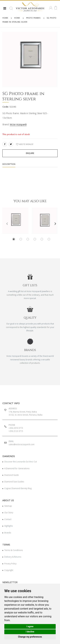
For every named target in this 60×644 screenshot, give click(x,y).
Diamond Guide (12, 475)
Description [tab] (9, 164)
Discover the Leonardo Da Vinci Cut (21, 462)
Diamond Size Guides (14, 482)
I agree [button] (30, 626)
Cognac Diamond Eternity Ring (18, 488)
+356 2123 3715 (16, 431)
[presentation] (6, 223)
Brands (8, 533)
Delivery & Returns (13, 557)
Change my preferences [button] (30, 637)
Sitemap (8, 506)
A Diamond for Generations (17, 468)
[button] (11, 10)
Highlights (9, 526)
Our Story (9, 512)
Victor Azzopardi (18, 124)
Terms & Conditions (14, 550)
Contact (8, 519)
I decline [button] (30, 632)
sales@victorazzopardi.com (22, 444)
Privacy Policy (10, 563)
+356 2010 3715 (16, 428)
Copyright (9, 570)
